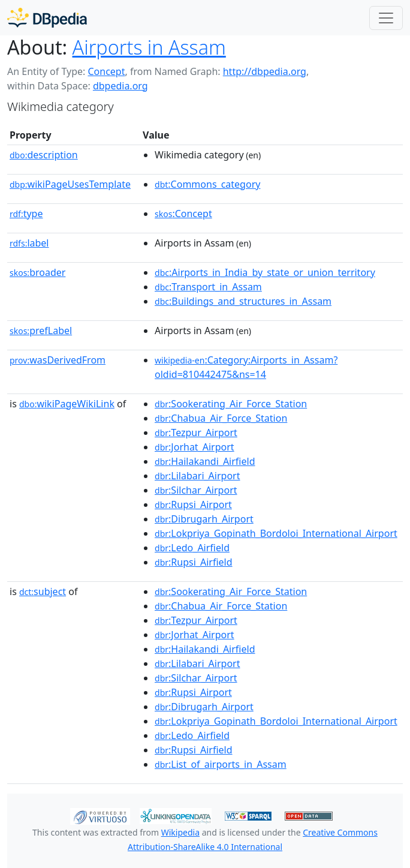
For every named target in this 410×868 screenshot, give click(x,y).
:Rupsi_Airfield (193, 562)
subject (43, 591)
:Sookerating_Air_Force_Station (231, 404)
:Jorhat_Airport (195, 447)
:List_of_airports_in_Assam (221, 764)
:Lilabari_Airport (197, 476)
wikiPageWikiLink (67, 404)
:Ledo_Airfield (192, 548)
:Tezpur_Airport (196, 433)
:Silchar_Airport (196, 490)
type (26, 214)
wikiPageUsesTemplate (70, 184)
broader (37, 272)
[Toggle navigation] (386, 18)
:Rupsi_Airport (193, 504)
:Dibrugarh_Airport (204, 519)
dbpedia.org (120, 86)
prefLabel (41, 331)
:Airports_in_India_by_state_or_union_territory (265, 272)
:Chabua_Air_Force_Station (221, 418)
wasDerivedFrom (58, 360)
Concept (106, 71)
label (29, 243)
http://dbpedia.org (265, 71)
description (44, 155)
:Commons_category (207, 184)
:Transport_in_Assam (208, 287)
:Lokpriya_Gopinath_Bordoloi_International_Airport (276, 533)
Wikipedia (180, 832)
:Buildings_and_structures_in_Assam (243, 301)
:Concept (183, 214)
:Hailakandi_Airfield (205, 461)
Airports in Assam (149, 47)
